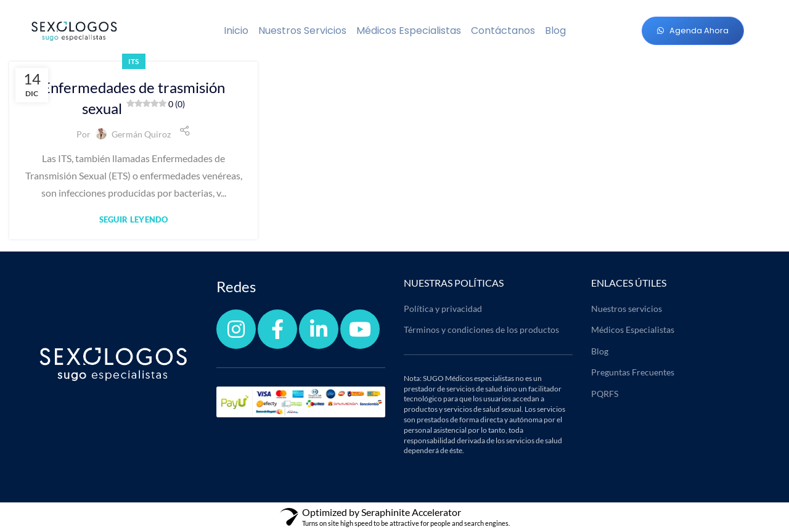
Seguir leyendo (134, 220)
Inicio (236, 31)
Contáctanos (503, 31)
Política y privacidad (443, 309)
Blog (555, 31)
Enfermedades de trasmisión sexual (133, 98)
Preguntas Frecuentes (633, 372)
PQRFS (605, 394)
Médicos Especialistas (409, 31)
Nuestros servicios (302, 31)
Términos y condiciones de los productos (481, 329)
